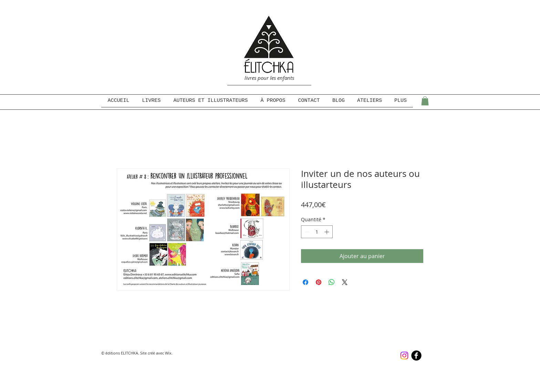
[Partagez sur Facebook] (305, 282)
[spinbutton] (317, 232)
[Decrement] (306, 232)
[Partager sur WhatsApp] (332, 282)
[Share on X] (345, 282)
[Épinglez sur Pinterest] (319, 282)
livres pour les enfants (269, 78)
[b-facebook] (416, 356)
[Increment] (327, 232)
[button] (425, 101)
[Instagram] (404, 356)
